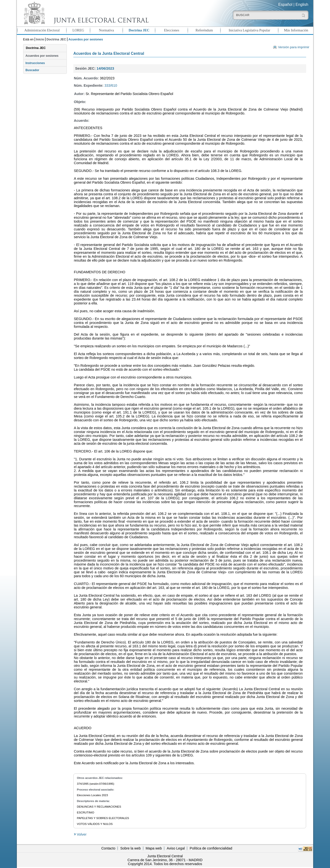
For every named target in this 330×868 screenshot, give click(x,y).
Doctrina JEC (139, 30)
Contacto (108, 848)
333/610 (111, 85)
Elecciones (172, 30)
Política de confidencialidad (211, 848)
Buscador (32, 70)
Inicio (40, 39)
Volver (81, 834)
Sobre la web (130, 848)
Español (285, 5)
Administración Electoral (42, 30)
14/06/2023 (105, 68)
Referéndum (204, 30)
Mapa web (154, 848)
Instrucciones (35, 63)
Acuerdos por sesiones (42, 56)
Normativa (107, 30)
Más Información (296, 30)
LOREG (78, 30)
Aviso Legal (176, 848)
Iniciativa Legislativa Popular (249, 30)
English (302, 5)
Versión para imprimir (294, 47)
